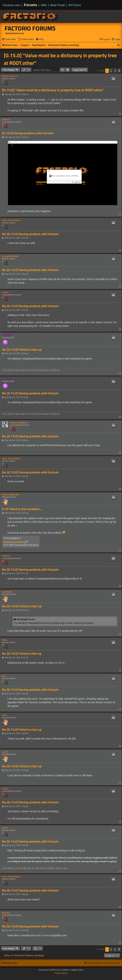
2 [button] (111, 71)
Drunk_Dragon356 (11, 495)
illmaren (6, 120)
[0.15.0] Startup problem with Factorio (28, 133)
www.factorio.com (15, 33)
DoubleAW (7, 592)
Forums (31, 5)
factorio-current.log (14, 542)
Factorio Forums (30, 28)
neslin (5, 828)
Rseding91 (7, 335)
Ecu (4, 676)
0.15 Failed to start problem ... (22, 509)
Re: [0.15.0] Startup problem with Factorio (30, 234)
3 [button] (115, 71)
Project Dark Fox (10, 76)
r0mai (5, 640)
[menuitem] (26, 39)
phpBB (52, 970)
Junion (5, 292)
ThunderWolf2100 (10, 256)
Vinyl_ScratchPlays (11, 220)
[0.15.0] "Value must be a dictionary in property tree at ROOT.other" (60, 59)
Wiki (44, 5)
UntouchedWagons (19, 423)
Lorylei (5, 752)
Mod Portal (57, 5)
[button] (119, 71)
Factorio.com (12, 5)
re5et (4, 715)
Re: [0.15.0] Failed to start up (22, 350)
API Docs (75, 5)
